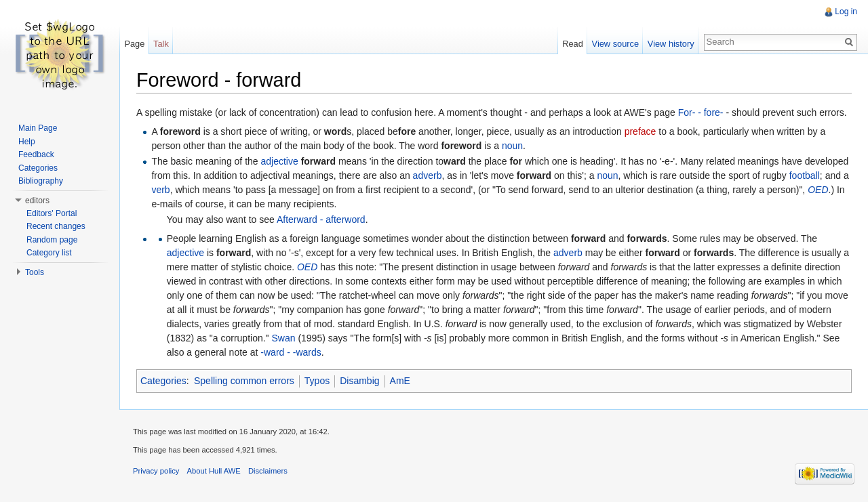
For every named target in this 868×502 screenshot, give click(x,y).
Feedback (36, 154)
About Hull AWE (214, 471)
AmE (400, 381)
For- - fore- (701, 112)
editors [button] (37, 201)
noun (512, 146)
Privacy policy (156, 471)
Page (134, 44)
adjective (280, 161)
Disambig (359, 381)
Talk (161, 44)
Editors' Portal (52, 213)
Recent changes (56, 226)
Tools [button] (35, 272)
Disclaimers (268, 471)
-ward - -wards (291, 352)
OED (818, 190)
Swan (283, 338)
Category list (49, 253)
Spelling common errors (244, 381)
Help (27, 142)
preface (640, 131)
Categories (163, 381)
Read (573, 44)
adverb (428, 175)
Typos (317, 381)
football (805, 175)
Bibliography (41, 181)
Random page (52, 240)
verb (160, 190)
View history (671, 44)
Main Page (38, 128)
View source (615, 44)
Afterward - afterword (321, 219)
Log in (846, 12)
